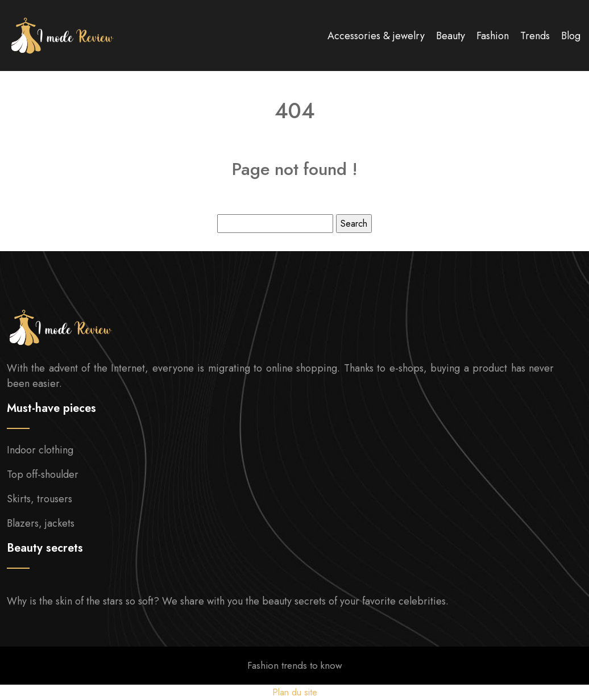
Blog (571, 36)
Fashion (493, 36)
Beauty (451, 36)
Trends (535, 36)
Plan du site (295, 692)
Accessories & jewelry (376, 36)
